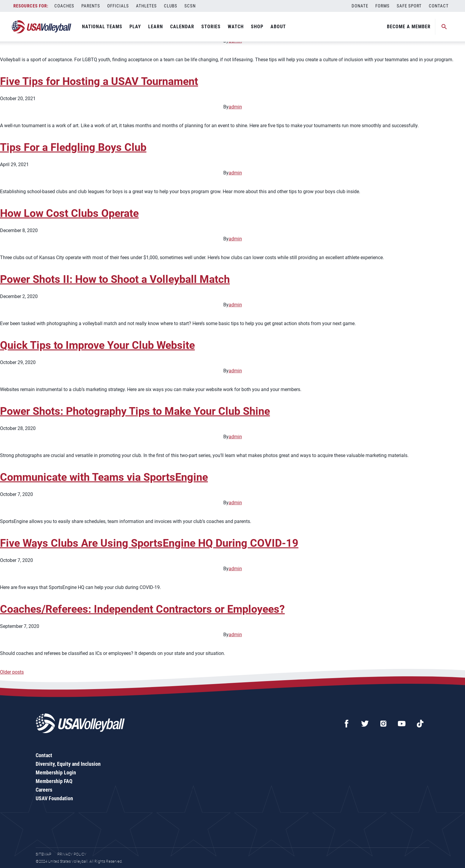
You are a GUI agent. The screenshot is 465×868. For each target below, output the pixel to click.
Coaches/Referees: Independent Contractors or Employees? (142, 609)
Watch (236, 27)
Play (135, 27)
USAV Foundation (54, 798)
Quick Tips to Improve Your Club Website (97, 345)
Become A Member (409, 27)
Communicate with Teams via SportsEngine (104, 477)
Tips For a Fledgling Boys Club (73, 147)
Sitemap (44, 854)
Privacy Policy (72, 854)
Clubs (171, 6)
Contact (439, 6)
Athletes (146, 6)
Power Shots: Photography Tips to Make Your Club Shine (135, 411)
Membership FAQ (54, 781)
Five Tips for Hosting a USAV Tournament (99, 81)
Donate (360, 6)
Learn (156, 27)
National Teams (102, 27)
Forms (382, 6)
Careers (44, 790)
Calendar (182, 27)
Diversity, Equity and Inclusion (68, 764)
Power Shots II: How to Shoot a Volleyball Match (115, 279)
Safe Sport (409, 6)
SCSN (190, 6)
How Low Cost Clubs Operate (69, 213)
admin (235, 107)
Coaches (64, 6)
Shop (257, 27)
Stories (211, 27)
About (278, 27)
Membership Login (56, 772)
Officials (118, 6)
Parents (91, 6)
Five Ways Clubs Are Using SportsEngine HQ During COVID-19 (149, 543)
